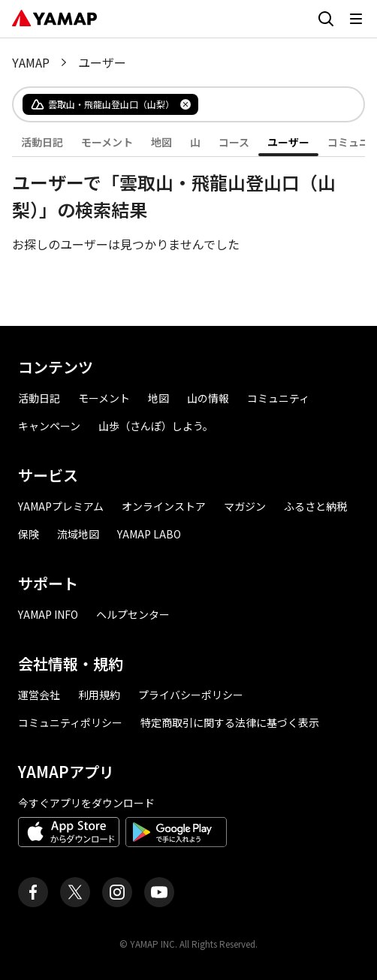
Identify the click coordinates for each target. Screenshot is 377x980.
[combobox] (269, 104)
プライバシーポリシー (191, 695)
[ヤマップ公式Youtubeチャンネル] (159, 892)
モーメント (107, 142)
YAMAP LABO (149, 534)
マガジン (245, 506)
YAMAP (31, 62)
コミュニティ (278, 398)
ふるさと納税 (315, 506)
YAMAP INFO (48, 614)
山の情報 (208, 398)
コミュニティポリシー (70, 722)
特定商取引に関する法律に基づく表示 (230, 722)
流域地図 (78, 534)
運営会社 (39, 695)
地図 (161, 142)
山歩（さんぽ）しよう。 (156, 426)
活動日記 (42, 142)
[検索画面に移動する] (326, 19)
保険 (29, 534)
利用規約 (99, 695)
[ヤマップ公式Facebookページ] (33, 892)
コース (234, 142)
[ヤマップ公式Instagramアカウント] (117, 892)
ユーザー (288, 142)
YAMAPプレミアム (61, 506)
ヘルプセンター (133, 614)
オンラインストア (164, 506)
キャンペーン (49, 426)
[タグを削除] (185, 104)
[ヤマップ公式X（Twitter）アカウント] (75, 892)
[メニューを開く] (356, 19)
